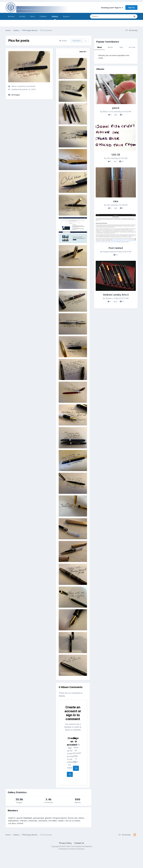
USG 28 (116, 155)
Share (63, 41)
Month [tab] (110, 47)
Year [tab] (121, 47)
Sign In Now (77, 768)
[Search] (103, 16)
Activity (22, 16)
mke (116, 201)
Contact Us (79, 843)
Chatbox (43, 16)
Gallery (55, 18)
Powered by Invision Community (72, 849)
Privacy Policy (65, 843)
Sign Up (131, 7)
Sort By (83, 52)
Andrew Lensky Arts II (116, 295)
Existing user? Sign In (112, 8)
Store (32, 16)
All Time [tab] (132, 47)
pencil (116, 108)
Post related (116, 248)
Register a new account (71, 774)
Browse (11, 16)
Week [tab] (99, 47)
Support (66, 16)
